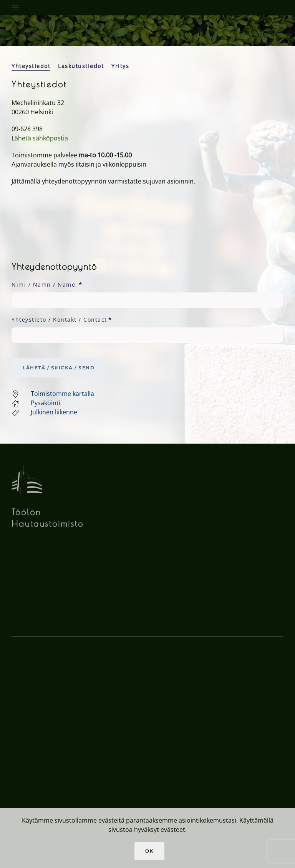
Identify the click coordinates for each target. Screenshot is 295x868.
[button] (15, 8)
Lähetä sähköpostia (40, 138)
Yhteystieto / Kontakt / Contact (62, 320)
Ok (149, 851)
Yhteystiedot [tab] (31, 66)
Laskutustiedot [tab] (81, 66)
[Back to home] (148, 8)
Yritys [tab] (120, 66)
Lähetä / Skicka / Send (59, 368)
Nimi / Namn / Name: (47, 285)
